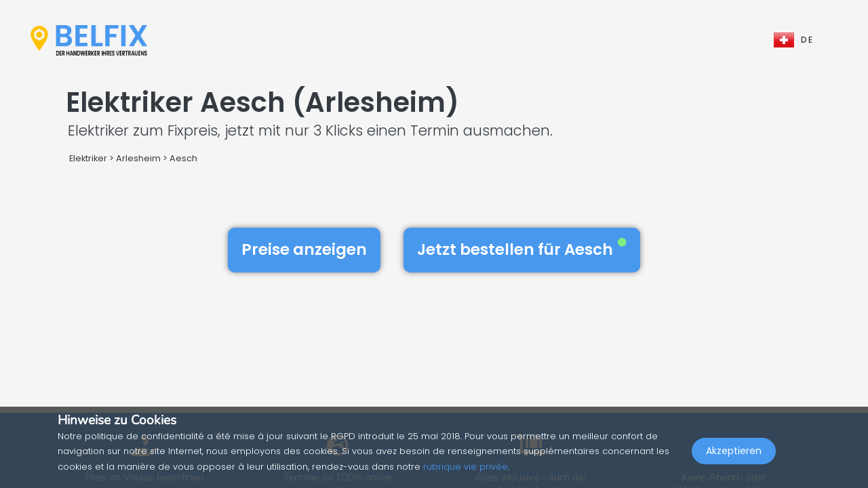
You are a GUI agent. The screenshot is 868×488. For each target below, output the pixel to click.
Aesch (183, 158)
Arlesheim (138, 158)
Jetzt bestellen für (522, 249)
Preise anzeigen (304, 249)
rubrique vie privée (466, 467)
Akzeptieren (734, 458)
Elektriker (89, 158)
